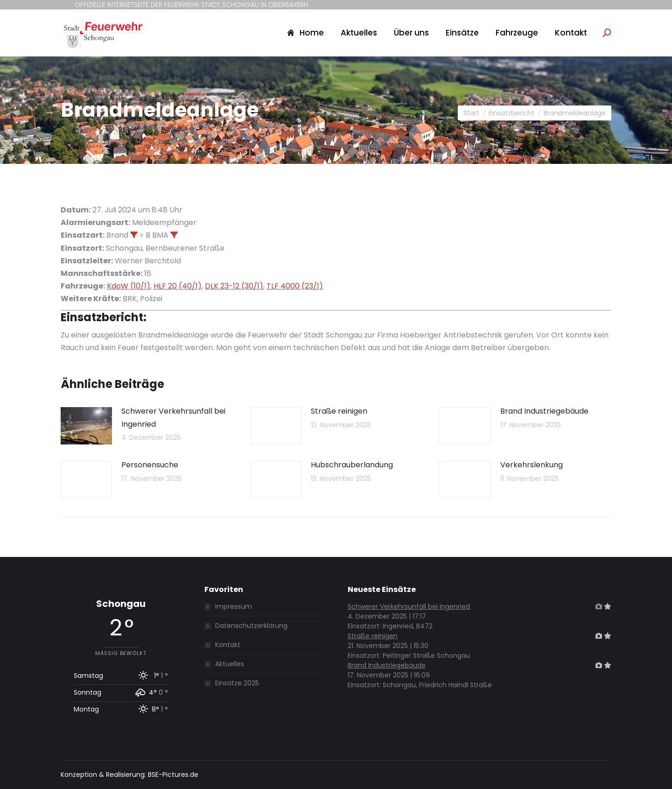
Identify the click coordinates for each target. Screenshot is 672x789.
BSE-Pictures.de (173, 775)
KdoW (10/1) (129, 286)
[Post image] (86, 426)
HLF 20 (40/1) (178, 286)
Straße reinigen (339, 411)
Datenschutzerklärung (251, 626)
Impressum (234, 606)
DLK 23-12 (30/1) (234, 286)
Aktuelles (230, 664)
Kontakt (228, 645)
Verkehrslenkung (532, 465)
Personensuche (150, 465)
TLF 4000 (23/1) (295, 286)
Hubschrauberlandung (352, 465)
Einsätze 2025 (237, 683)
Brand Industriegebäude (544, 411)
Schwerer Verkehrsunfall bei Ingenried (173, 417)
